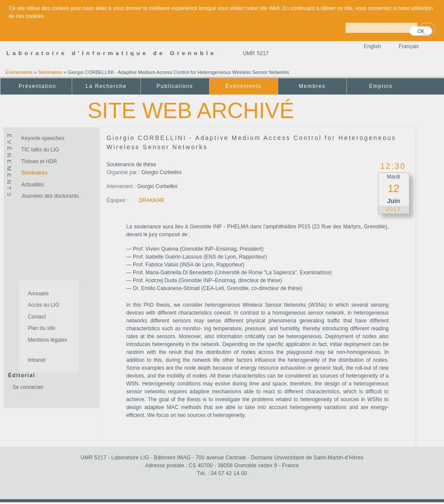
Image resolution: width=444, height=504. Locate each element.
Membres (312, 86)
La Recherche (106, 86)
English (372, 46)
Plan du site (42, 328)
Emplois (381, 86)
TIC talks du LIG (40, 150)
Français (409, 46)
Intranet (37, 360)
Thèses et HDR (39, 161)
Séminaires (50, 72)
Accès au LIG (44, 305)
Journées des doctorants (50, 196)
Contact (37, 317)
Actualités (33, 185)
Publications (175, 86)
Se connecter (28, 387)
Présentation (37, 86)
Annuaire (38, 294)
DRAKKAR (151, 200)
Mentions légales (48, 340)
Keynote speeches (43, 138)
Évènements (19, 72)
